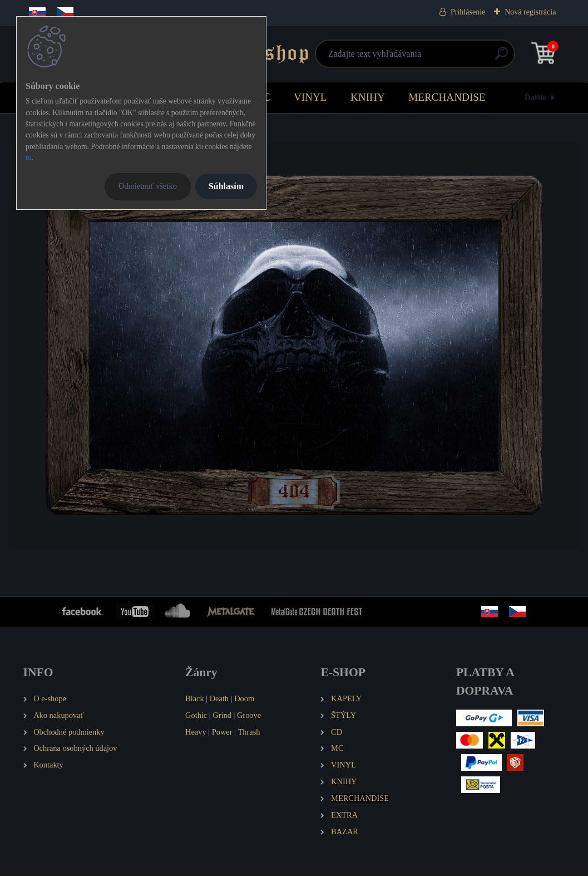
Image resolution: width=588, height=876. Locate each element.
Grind (222, 715)
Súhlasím (226, 186)
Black (195, 698)
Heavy (196, 732)
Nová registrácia (530, 12)
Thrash (249, 732)
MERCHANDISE (447, 97)
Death (219, 698)
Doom (244, 698)
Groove (249, 715)
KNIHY (368, 97)
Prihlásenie (468, 12)
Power (222, 732)
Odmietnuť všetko (148, 186)
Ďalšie (536, 97)
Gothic (196, 715)
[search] (427, 58)
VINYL (310, 97)
